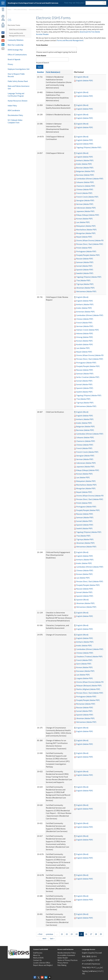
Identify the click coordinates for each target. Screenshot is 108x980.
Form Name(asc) (53, 72)
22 (67, 934)
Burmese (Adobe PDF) (85, 175)
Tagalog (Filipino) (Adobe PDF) (89, 147)
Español (91, 953)
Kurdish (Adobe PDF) (85, 344)
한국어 (94, 956)
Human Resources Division (18, 101)
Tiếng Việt (86, 967)
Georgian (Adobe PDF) (85, 200)
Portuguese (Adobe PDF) (86, 251)
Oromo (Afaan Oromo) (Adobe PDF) (91, 240)
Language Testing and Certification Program (16, 95)
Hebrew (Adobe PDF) (85, 333)
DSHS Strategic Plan (15, 50)
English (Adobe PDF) (85, 80)
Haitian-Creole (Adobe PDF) (87, 330)
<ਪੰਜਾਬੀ (97, 960)
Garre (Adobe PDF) (84, 664)
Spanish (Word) (82, 600)
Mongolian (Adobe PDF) (86, 233)
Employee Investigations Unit (19, 69)
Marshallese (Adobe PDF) (86, 230)
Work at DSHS (38, 958)
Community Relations (16, 40)
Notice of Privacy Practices (68, 960)
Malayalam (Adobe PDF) (86, 226)
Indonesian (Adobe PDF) (86, 208)
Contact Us (37, 960)
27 (91, 934)
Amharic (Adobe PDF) (85, 160)
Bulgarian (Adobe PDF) (85, 171)
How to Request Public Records (16, 75)
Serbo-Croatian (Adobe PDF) (88, 377)
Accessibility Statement (66, 955)
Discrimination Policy (15, 115)
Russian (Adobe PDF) (85, 259)
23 (72, 934)
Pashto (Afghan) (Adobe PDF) (88, 689)
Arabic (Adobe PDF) (84, 164)
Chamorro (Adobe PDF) (86, 186)
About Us (37, 955)
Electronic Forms (14, 25)
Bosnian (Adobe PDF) (85, 168)
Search (104, 3)
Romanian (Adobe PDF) (86, 704)
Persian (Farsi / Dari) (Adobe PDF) (90, 244)
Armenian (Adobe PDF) (85, 312)
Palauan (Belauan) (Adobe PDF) (89, 686)
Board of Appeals (14, 59)
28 (96, 934)
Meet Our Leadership (16, 45)
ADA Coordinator (14, 110)
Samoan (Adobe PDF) (85, 262)
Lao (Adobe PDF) (83, 222)
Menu (3, 10)
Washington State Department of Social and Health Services (33, 3)
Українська (96, 964)
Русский (99, 953)
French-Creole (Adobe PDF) (87, 197)
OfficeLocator (3, 18)
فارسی (99, 967)
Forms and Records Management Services (17, 34)
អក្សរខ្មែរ (90, 960)
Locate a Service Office (42, 963)
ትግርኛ (100, 971)
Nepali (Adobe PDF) (84, 237)
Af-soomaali (86, 964)
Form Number (42, 45)
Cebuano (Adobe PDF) (85, 182)
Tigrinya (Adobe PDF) (85, 284)
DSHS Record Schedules (18, 30)
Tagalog (85, 971)
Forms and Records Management (70, 40)
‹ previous (49, 934)
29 (101, 934)
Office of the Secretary (20, 10)
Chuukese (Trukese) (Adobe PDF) (89, 656)
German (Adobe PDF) (85, 204)
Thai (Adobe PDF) (83, 280)
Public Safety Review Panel (18, 81)
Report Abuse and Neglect (43, 965)
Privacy (10, 64)
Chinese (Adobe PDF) (85, 189)
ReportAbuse (3, 25)
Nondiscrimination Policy (67, 953)
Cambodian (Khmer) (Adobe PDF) (90, 179)
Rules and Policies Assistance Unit (19, 87)
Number (41, 72)
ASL (84, 974)
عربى (84, 960)
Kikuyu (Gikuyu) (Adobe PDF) (88, 215)
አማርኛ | (93, 967)
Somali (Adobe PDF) (84, 266)
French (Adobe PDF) (84, 193)
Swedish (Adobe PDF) (85, 273)
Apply (40, 67)
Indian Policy (12, 106)
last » (52, 938)
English (85, 953)
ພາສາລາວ (93, 971)
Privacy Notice (63, 963)
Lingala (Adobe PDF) (84, 678)
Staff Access (38, 953)
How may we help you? (74, 3)
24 (76, 934)
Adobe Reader (63, 958)
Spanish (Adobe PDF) (85, 144)
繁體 (89, 956)
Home (10, 10)
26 (86, 934)
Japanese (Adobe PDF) (85, 211)
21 (62, 934)
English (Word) (82, 77)
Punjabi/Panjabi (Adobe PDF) (88, 255)
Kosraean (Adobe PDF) (85, 671)
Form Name (41, 55)
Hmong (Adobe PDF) (85, 337)
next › (45, 938)
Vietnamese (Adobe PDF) (86, 291)
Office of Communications (17, 55)
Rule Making (62, 965)
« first (40, 934)
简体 (84, 956)
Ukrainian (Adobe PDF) (85, 288)
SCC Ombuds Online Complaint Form (15, 121)
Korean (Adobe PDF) (84, 219)
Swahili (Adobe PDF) (84, 392)
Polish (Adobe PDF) (84, 248)
